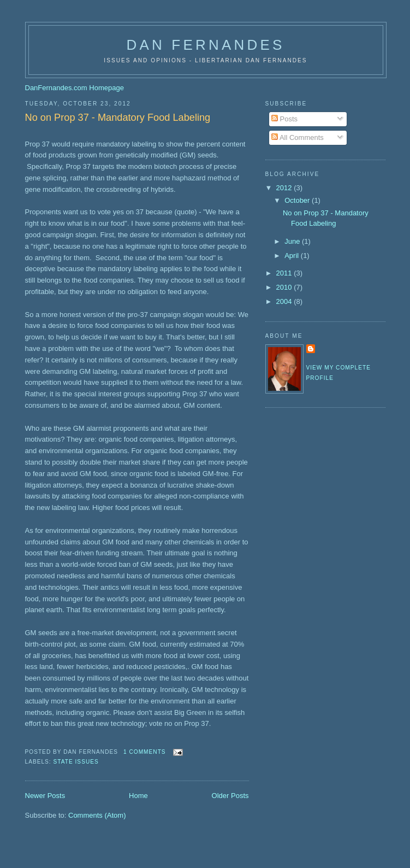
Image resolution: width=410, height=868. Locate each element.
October (298, 200)
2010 (285, 287)
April (293, 256)
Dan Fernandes (205, 45)
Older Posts (230, 796)
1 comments (145, 752)
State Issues (76, 762)
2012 (285, 188)
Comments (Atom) (97, 815)
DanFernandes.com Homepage (75, 88)
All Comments (298, 137)
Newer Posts (45, 796)
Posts (284, 119)
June (293, 241)
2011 (285, 273)
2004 (285, 301)
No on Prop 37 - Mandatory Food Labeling (118, 118)
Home (138, 796)
